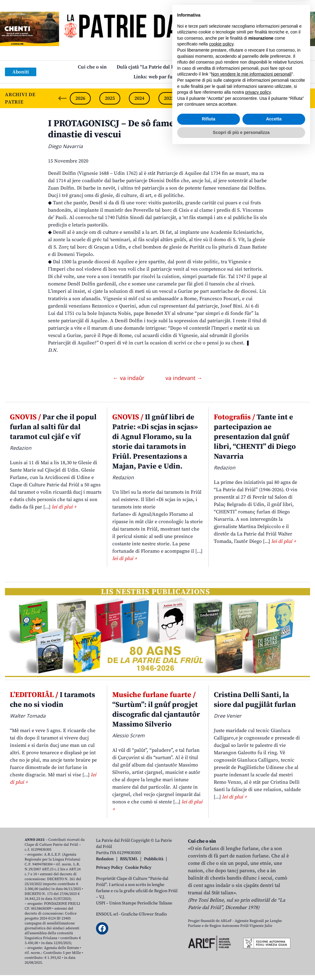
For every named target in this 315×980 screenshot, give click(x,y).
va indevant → (184, 378)
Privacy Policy (109, 868)
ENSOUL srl (107, 914)
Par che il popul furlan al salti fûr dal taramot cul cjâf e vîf (53, 427)
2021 (228, 98)
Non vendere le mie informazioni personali (251, 905)
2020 (257, 98)
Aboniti (21, 72)
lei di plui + (64, 507)
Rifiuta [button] (209, 950)
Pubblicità (154, 859)
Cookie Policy (138, 868)
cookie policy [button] (221, 875)
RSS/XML (129, 859)
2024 (139, 98)
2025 (110, 98)
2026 (80, 98)
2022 (198, 98)
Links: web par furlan (158, 77)
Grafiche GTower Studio (144, 914)
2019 (287, 98)
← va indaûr (129, 378)
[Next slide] (305, 98)
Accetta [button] (274, 950)
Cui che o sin (92, 67)
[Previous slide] (62, 98)
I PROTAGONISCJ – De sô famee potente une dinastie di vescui (140, 129)
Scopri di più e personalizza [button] (241, 963)
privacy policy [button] (258, 923)
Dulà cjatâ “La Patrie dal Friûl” (150, 67)
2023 (169, 98)
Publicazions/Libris (216, 67)
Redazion (105, 859)
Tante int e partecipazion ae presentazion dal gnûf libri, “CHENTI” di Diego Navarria (255, 437)
